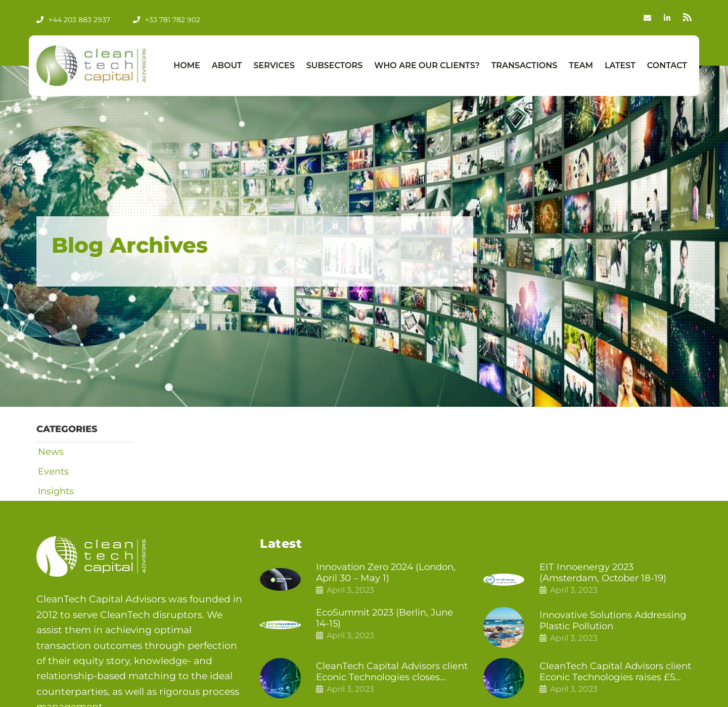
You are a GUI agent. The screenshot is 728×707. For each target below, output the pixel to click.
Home (187, 65)
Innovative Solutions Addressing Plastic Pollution (607, 623)
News (49, 452)
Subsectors (335, 65)
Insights (54, 492)
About (227, 65)
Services (274, 65)
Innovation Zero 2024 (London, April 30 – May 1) (390, 574)
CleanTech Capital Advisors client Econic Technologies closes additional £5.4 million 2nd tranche (385, 674)
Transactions (525, 65)
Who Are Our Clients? (427, 65)
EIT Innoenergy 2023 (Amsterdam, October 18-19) (606, 574)
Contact (667, 65)
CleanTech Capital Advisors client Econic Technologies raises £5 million (604, 674)
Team (581, 65)
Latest (620, 65)
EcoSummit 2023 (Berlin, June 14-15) (389, 621)
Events (52, 472)
